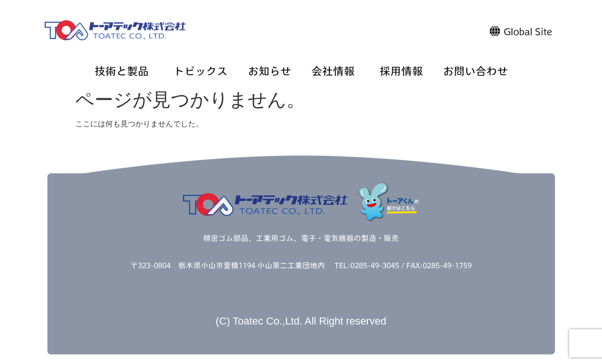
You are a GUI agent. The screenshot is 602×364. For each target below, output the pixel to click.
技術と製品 (124, 72)
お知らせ (269, 72)
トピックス (201, 72)
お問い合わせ (475, 72)
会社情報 (335, 72)
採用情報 (401, 72)
